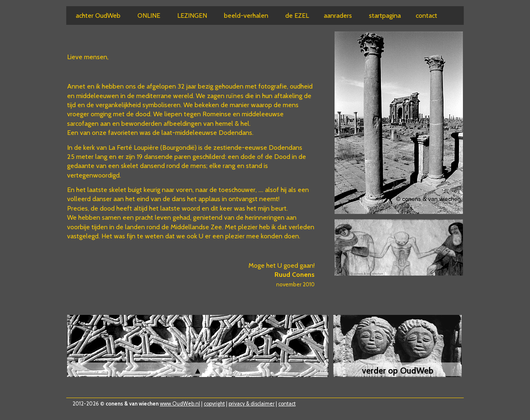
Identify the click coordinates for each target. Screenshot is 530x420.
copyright (214, 404)
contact (287, 404)
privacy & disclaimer (252, 404)
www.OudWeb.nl (180, 404)
